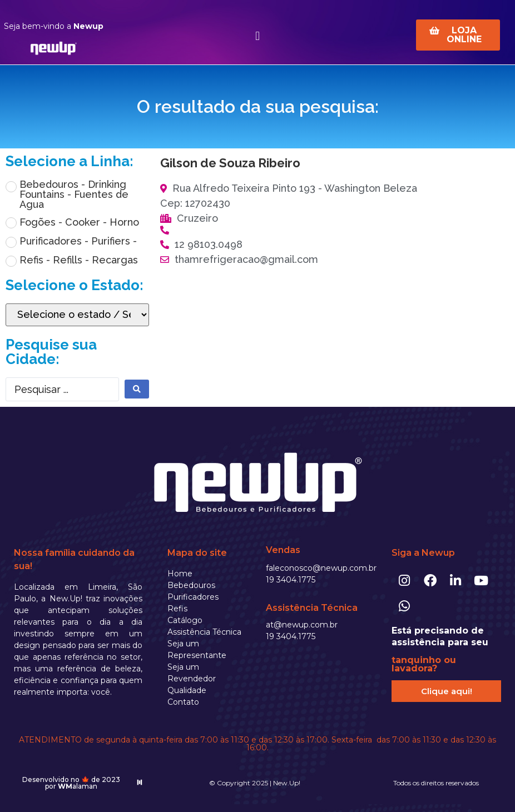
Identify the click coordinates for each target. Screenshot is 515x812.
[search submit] (137, 389)
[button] (257, 36)
